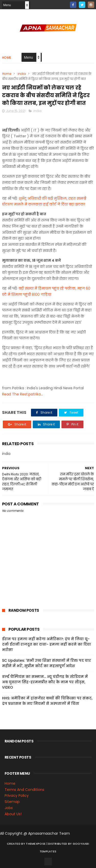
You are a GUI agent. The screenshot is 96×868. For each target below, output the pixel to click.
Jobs (9, 808)
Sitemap (12, 802)
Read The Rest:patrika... (23, 394)
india (22, 74)
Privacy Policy (17, 795)
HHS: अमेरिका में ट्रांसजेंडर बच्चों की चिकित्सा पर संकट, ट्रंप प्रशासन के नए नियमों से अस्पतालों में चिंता (47, 701)
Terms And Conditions (24, 790)
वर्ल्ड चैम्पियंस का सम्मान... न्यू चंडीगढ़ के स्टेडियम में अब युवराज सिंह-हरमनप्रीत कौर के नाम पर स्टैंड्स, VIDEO (45, 682)
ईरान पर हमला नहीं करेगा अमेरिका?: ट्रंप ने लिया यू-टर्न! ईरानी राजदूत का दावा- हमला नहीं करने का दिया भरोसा (46, 644)
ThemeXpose (36, 844)
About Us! (13, 814)
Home (7, 58)
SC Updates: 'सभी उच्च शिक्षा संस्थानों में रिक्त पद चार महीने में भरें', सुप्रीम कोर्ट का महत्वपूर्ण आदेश (46, 663)
